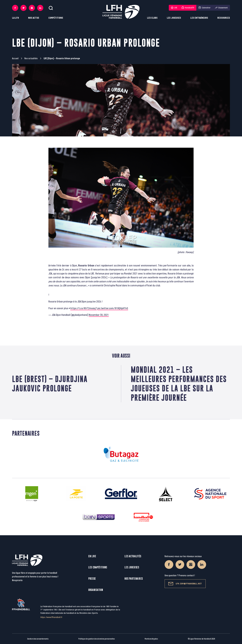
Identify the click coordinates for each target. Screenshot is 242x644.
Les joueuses (174, 18)
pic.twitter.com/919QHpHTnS (113, 308)
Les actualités (133, 556)
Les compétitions (98, 567)
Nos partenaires (134, 579)
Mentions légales (151, 639)
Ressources (224, 18)
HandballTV (188, 8)
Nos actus (34, 18)
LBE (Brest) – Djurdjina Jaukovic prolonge (50, 384)
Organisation (96, 590)
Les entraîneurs (199, 18)
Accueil (15, 58)
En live (92, 556)
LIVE (174, 8)
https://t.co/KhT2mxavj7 (84, 308)
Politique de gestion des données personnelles (96, 639)
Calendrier (205, 8)
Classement (221, 8)
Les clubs (152, 18)
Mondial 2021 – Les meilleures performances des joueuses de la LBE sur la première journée (179, 384)
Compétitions (56, 18)
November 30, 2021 (99, 315)
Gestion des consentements (38, 639)
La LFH (15, 18)
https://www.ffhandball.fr (51, 617)
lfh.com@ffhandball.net (185, 584)
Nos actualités (31, 58)
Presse (92, 579)
